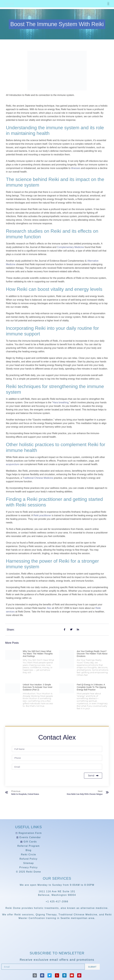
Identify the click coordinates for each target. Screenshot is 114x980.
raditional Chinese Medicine (39, 478)
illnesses (76, 168)
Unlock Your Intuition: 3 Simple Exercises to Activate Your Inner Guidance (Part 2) (38, 687)
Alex (49, 608)
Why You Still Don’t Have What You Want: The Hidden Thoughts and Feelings (38, 654)
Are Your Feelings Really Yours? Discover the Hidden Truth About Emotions (92, 654)
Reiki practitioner (42, 515)
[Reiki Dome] (57, 942)
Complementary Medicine (70, 247)
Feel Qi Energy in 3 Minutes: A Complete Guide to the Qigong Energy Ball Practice (91, 687)
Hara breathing (61, 402)
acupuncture (12, 464)
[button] (108, 4)
